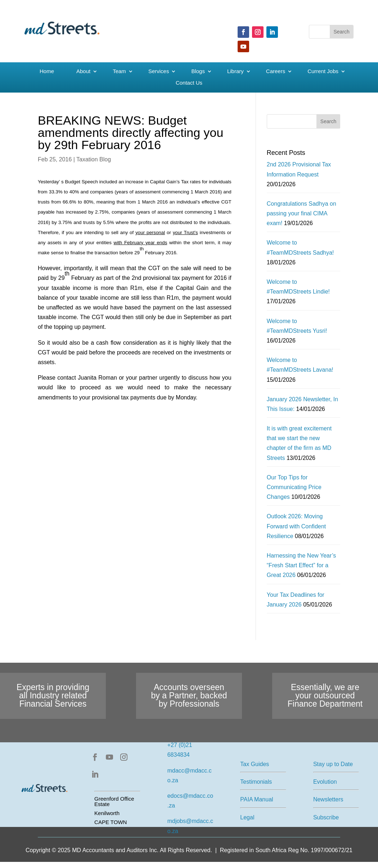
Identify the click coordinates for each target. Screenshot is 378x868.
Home (47, 71)
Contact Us (189, 83)
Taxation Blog (94, 159)
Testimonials (256, 782)
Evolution (325, 782)
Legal (247, 817)
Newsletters (328, 799)
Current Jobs (323, 71)
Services (159, 71)
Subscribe (326, 817)
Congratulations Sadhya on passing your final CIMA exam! (301, 213)
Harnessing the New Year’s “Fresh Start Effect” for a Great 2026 (301, 565)
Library (235, 71)
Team (119, 71)
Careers (276, 71)
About (83, 71)
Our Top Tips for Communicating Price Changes (294, 487)
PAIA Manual (256, 799)
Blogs (198, 71)
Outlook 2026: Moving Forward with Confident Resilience (296, 526)
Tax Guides (255, 764)
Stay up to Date (333, 764)
